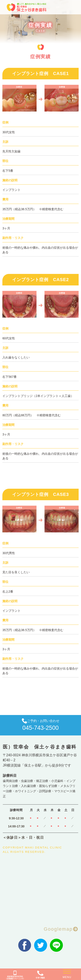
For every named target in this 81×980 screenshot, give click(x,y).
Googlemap (58, 929)
